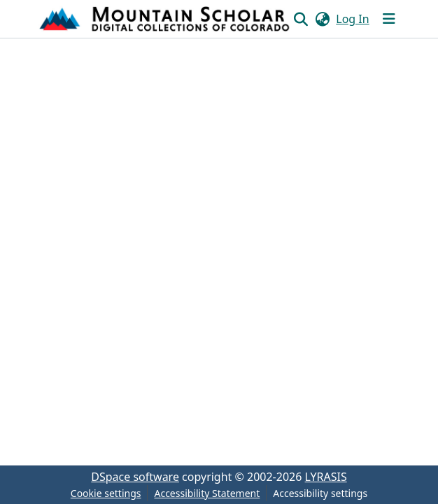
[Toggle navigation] (389, 19)
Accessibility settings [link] (320, 493)
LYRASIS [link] (326, 477)
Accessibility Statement (207, 493)
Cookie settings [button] (106, 493)
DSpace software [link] (135, 477)
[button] (165, 19)
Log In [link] (352, 19)
